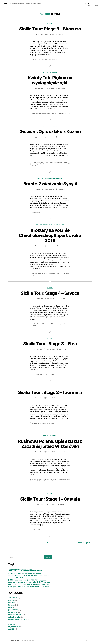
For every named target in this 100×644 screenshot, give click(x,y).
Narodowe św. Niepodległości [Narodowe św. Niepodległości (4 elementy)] (36, 578)
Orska (66, 113)
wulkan (43, 374)
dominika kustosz (40, 113)
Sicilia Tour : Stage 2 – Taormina (50, 392)
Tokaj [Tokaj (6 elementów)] (43, 585)
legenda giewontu (62, 162)
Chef (42, 34)
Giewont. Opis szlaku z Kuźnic (50, 131)
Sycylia (50, 60)
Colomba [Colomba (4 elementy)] (45, 571)
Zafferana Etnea (50, 374)
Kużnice (55, 162)
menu (10, 607)
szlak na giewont (43, 164)
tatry (57, 164)
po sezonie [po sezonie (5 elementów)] (43, 580)
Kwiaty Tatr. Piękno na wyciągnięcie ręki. (50, 80)
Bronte (34, 212)
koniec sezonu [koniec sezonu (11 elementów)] (31, 575)
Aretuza (41, 60)
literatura (12, 605)
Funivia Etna (38, 374)
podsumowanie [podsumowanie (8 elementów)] (33, 580)
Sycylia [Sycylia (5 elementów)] (24, 585)
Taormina (44, 423)
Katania (34, 530)
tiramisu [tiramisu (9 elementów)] (37, 584)
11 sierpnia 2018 (51, 452)
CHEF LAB (7, 3)
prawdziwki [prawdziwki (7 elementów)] (13, 582)
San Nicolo (64, 324)
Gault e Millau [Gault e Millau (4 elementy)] (21, 573)
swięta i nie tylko (14, 617)
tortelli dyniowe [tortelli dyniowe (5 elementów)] (13, 587)
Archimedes (35, 60)
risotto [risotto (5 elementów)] (49, 582)
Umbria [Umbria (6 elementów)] (21, 587)
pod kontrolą (13, 612)
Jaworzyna (39, 479)
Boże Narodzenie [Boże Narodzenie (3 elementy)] (23, 569)
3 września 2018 (51, 398)
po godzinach (54, 72)
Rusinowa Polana (52, 479)
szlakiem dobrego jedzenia (54, 178)
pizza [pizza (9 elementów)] (11, 580)
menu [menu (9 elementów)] (18, 578)
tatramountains (51, 164)
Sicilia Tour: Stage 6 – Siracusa (50, 29)
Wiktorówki (50, 481)
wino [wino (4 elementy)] (40, 587)
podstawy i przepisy (15, 615)
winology (12, 624)
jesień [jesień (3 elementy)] (22, 576)
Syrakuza (54, 60)
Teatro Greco (51, 423)
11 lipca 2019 (51, 189)
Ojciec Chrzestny (57, 324)
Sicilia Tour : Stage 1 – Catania (50, 499)
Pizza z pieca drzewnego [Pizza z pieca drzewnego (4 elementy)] (20, 580)
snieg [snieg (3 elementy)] (13, 585)
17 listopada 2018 (50, 349)
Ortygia (45, 60)
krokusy (41, 273)
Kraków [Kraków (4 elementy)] (41, 576)
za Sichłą (11, 629)
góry (53, 113)
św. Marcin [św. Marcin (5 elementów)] (46, 587)
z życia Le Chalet (59, 225)
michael (50, 324)
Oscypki (45, 479)
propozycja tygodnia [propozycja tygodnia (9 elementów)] (27, 582)
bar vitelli (34, 324)
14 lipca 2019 (51, 137)
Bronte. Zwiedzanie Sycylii (50, 184)
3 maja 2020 (51, 34)
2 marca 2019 (51, 299)
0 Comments (61, 34)
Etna (33, 374)
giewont (34, 162)
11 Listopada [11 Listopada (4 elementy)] (11, 569)
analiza (34, 113)
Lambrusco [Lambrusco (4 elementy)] (46, 576)
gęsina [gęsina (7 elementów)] (39, 573)
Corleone (39, 324)
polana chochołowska (49, 273)
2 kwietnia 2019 (51, 246)
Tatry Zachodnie (63, 164)
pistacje (38, 212)
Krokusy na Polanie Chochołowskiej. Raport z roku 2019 (50, 235)
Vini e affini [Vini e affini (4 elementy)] (27, 587)
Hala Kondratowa (44, 162)
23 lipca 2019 (51, 88)
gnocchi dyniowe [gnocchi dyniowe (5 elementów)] (30, 573)
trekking (34, 166)
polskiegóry (35, 164)
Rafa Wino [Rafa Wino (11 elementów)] (42, 582)
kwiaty (62, 113)
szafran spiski (59, 273)
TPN (69, 113)
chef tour (50, 23)
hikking (50, 162)
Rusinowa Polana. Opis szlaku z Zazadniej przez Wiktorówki (50, 444)
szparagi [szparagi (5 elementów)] (30, 585)
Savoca (34, 326)
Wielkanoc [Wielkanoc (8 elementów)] (34, 587)
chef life (11, 600)
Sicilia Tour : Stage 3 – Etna (50, 344)
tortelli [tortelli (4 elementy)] (47, 585)
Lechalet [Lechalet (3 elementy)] (13, 578)
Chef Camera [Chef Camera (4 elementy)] (30, 569)
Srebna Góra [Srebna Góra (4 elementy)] (18, 585)
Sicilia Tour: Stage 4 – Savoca (50, 293)
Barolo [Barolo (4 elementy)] (17, 569)
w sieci (11, 622)
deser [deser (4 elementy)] (49, 571)
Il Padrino (45, 324)
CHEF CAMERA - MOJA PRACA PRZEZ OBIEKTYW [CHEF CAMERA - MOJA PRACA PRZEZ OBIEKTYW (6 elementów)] (25, 571)
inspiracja (57, 113)
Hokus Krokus (35, 273)
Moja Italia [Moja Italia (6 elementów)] (25, 578)
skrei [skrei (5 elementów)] (10, 585)
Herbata (34, 479)
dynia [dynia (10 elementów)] (11, 573)
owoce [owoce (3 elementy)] (46, 578)
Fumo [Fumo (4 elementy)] (16, 573)
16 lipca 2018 (51, 504)
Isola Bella (34, 423)
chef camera (13, 598)
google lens (48, 113)
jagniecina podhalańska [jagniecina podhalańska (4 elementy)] (14, 576)
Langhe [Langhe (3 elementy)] (10, 578)
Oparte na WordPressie (27, 640)
